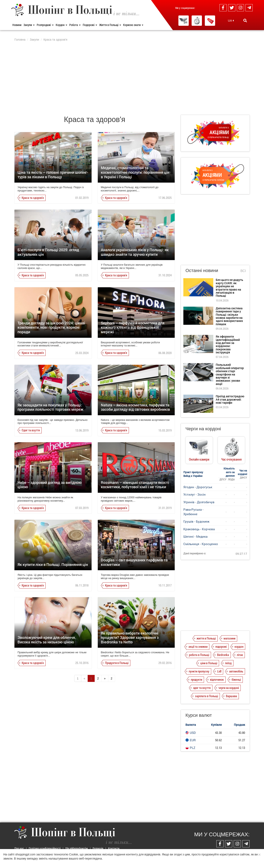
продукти (196, 679)
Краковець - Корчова (199, 529)
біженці (236, 679)
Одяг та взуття (31, 430)
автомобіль (236, 671)
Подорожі (90, 25)
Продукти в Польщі (117, 663)
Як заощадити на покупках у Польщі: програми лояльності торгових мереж (51, 407)
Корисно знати (133, 25)
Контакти (114, 848)
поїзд (228, 663)
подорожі (221, 646)
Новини (17, 25)
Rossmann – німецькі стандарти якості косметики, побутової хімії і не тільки (135, 485)
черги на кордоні (229, 688)
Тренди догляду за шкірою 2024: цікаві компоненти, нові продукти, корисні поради (51, 327)
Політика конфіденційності (45, 848)
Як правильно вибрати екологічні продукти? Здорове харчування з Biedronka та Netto (130, 638)
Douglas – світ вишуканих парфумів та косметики (134, 562)
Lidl (219, 671)
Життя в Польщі (110, 25)
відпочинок (217, 679)
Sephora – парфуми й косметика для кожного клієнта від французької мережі (133, 327)
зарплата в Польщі (206, 696)
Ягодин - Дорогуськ (198, 487)
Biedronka (223, 655)
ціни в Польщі (209, 663)
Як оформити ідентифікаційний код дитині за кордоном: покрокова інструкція (228, 344)
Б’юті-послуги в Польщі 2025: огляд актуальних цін (48, 252)
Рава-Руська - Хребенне (193, 512)
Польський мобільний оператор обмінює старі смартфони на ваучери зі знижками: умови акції (230, 374)
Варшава (231, 696)
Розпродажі (45, 25)
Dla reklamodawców (77, 848)
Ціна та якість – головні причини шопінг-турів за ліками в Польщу (53, 175)
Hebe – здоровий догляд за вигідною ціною (50, 485)
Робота (75, 25)
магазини (229, 638)
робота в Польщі (199, 655)
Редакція (98, 848)
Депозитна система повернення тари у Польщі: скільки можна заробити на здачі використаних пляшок (229, 316)
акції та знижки (198, 646)
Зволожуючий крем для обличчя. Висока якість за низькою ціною (47, 640)
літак (240, 655)
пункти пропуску (199, 671)
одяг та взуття (202, 688)
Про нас (19, 848)
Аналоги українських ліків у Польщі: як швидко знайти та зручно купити (135, 252)
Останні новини (202, 270)
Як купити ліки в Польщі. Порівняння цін (53, 564)
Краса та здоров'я (33, 198)
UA (231, 21)
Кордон (61, 25)
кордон (239, 646)
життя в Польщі (206, 638)
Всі (243, 271)
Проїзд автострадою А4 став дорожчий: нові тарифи (230, 399)
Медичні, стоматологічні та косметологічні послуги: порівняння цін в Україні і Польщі (135, 172)
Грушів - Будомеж (196, 521)
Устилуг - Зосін (194, 494)
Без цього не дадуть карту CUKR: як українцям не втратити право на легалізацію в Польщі (229, 288)
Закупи (29, 25)
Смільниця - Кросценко (201, 544)
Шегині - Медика (195, 536)
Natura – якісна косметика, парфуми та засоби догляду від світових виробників (135, 407)
